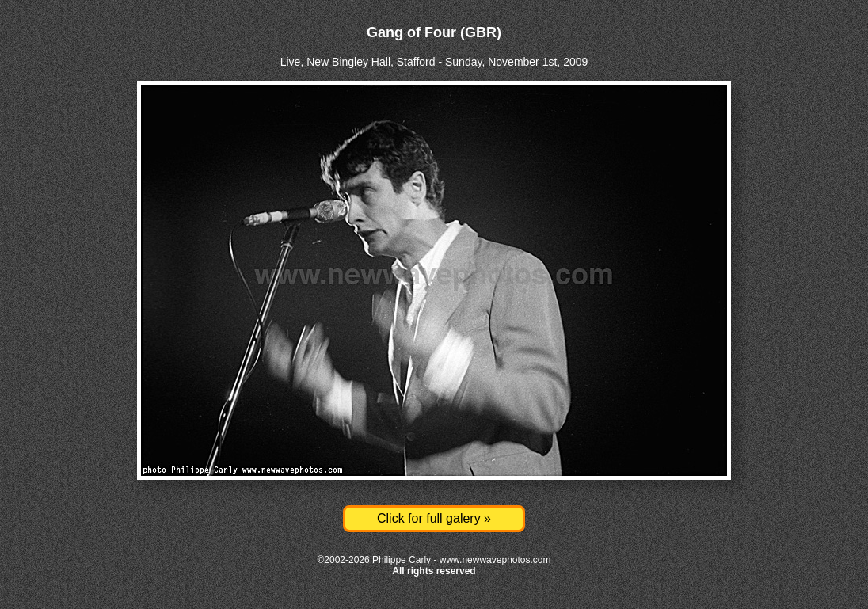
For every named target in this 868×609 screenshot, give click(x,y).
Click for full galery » (434, 518)
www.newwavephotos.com (495, 560)
